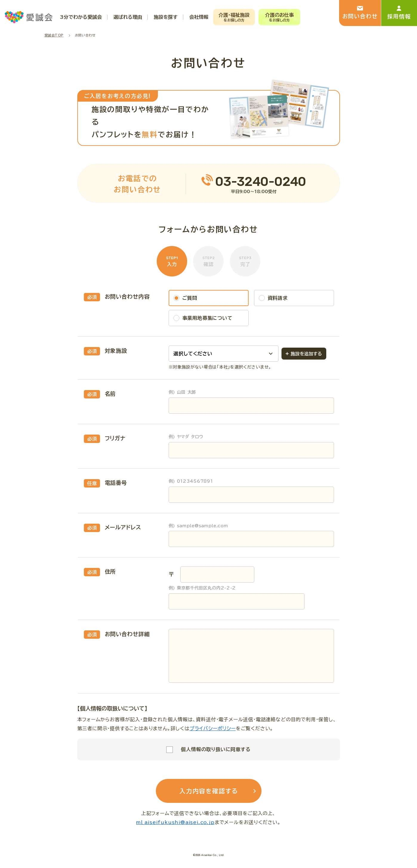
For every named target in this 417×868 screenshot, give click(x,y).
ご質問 (190, 298)
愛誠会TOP (54, 35)
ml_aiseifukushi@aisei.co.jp (175, 822)
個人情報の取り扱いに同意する (216, 749)
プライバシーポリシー (213, 728)
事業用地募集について (207, 318)
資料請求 (278, 298)
